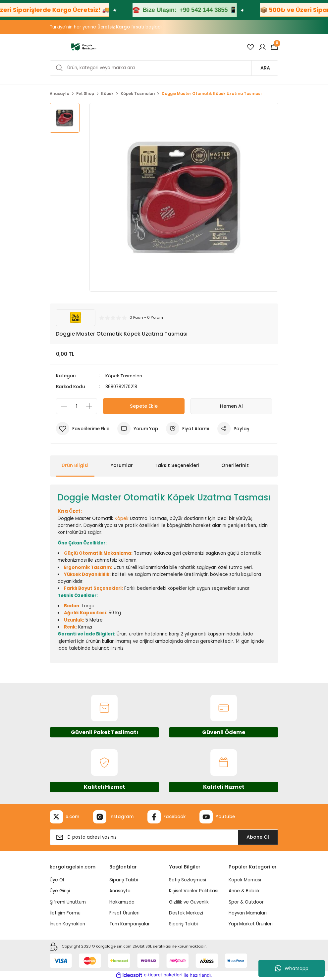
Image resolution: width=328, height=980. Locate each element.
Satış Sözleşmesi (188, 880)
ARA (265, 68)
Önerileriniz (235, 465)
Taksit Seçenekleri (177, 465)
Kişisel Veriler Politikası (194, 891)
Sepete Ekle (144, 406)
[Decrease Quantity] (62, 406)
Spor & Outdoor (246, 902)
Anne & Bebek (244, 891)
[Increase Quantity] (91, 406)
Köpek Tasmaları (124, 376)
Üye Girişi (60, 891)
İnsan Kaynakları (67, 924)
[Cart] (274, 47)
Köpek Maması (245, 880)
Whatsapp (292, 968)
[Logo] (84, 47)
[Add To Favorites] (83, 429)
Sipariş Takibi (124, 880)
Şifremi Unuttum (68, 902)
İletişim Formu (65, 913)
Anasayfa (120, 891)
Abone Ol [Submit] (258, 837)
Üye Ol (57, 880)
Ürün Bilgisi (75, 465)
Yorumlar (122, 465)
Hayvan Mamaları (248, 913)
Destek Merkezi (186, 913)
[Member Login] (262, 47)
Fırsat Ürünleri (124, 913)
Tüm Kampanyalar (130, 924)
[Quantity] (77, 406)
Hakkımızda (122, 902)
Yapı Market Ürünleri (251, 924)
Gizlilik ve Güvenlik (189, 902)
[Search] (164, 68)
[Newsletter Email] (164, 837)
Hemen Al (231, 406)
